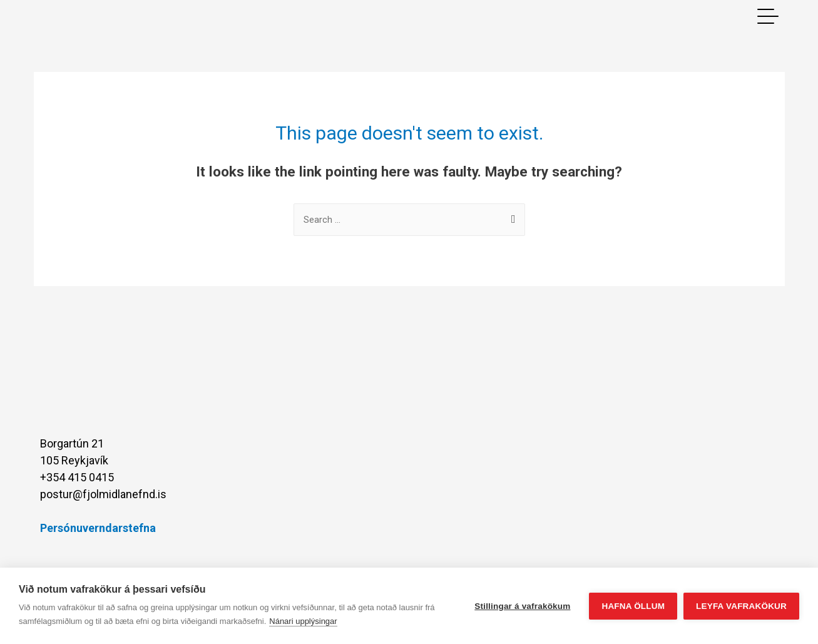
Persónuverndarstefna (98, 528)
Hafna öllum (633, 606)
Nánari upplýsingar (303, 621)
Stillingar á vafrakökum (522, 606)
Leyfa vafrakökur (741, 606)
